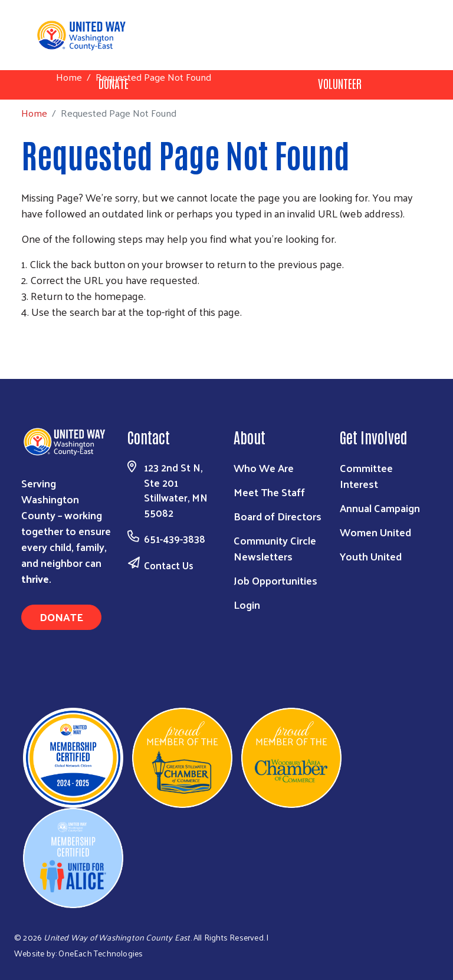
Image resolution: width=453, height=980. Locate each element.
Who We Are (264, 468)
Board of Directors (278, 516)
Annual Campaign (380, 508)
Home (69, 77)
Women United (375, 532)
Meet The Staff (269, 492)
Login (247, 604)
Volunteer (340, 83)
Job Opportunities (275, 580)
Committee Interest (366, 476)
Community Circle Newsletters (275, 548)
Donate (61, 617)
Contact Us (169, 565)
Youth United (371, 556)
